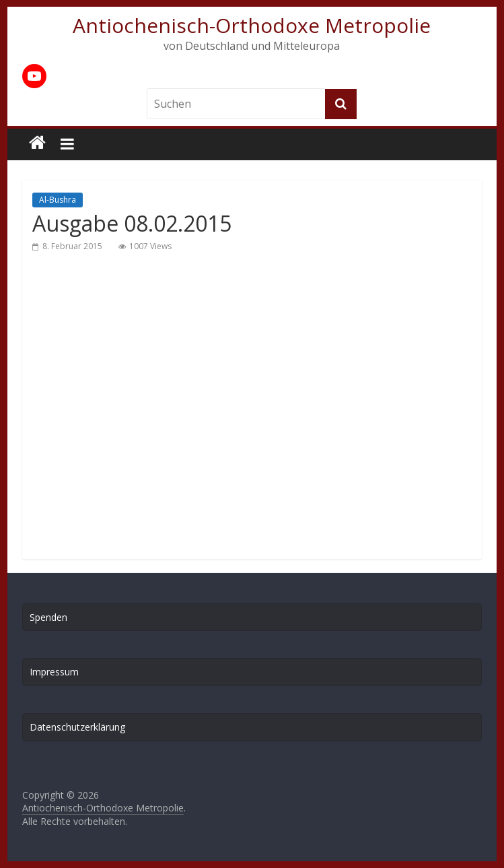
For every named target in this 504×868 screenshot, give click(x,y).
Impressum (54, 672)
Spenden (48, 617)
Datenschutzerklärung (77, 727)
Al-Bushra (58, 200)
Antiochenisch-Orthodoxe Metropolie (252, 25)
